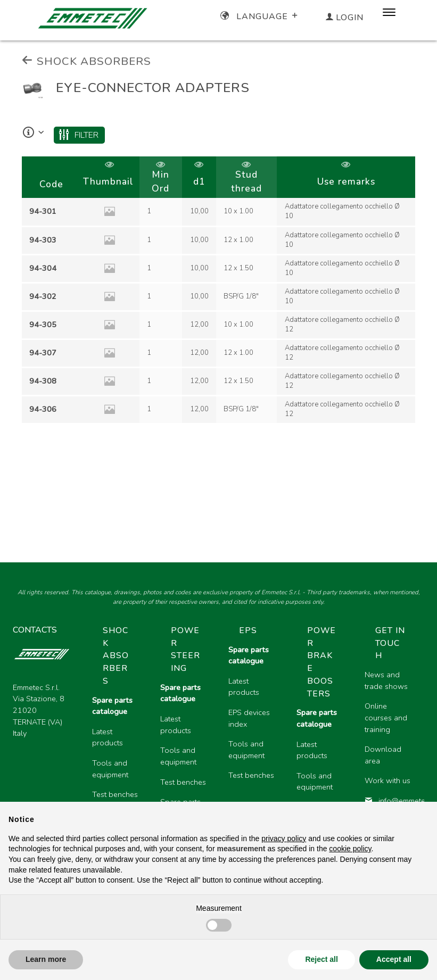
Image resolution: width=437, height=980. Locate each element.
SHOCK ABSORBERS (86, 61)
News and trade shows (386, 680)
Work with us (387, 780)
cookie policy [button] (350, 849)
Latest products (108, 737)
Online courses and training (386, 717)
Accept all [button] (394, 959)
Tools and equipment (110, 769)
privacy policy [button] (284, 838)
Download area (383, 755)
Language (260, 16)
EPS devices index (249, 718)
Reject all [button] (321, 959)
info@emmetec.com (390, 801)
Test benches (115, 794)
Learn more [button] (46, 959)
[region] (218, 290)
